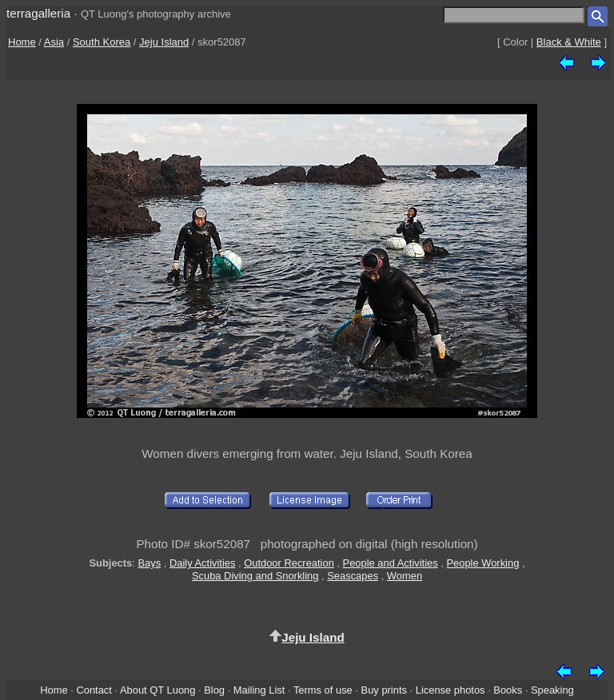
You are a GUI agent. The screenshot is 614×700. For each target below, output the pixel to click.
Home (22, 42)
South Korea (102, 42)
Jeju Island (164, 42)
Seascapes (353, 576)
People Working (482, 563)
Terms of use (323, 690)
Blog (214, 690)
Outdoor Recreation (289, 563)
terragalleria (38, 13)
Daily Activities (202, 563)
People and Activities (391, 563)
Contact (94, 690)
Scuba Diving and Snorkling (255, 576)
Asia (54, 42)
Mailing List (259, 690)
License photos (451, 690)
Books (508, 690)
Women (405, 576)
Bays (149, 563)
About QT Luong (157, 690)
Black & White (569, 42)
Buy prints (384, 690)
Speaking (552, 690)
